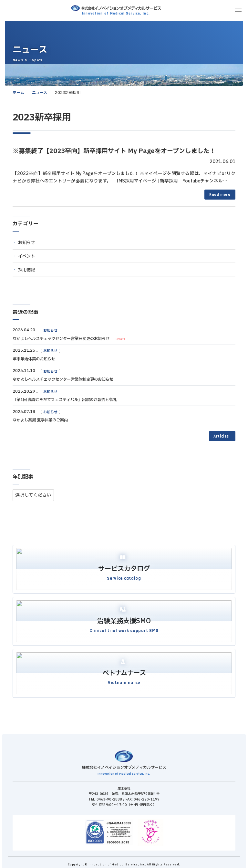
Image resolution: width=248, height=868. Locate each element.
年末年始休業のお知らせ (34, 359)
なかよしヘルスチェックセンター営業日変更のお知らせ (61, 339)
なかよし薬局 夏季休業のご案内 (40, 420)
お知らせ (26, 243)
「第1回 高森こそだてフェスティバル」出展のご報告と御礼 (65, 400)
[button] (222, 436)
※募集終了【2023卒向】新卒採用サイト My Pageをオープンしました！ (114, 151)
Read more (220, 195)
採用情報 (26, 270)
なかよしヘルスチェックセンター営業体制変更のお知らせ (63, 379)
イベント (26, 256)
